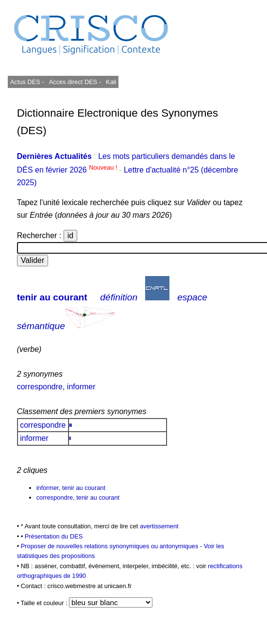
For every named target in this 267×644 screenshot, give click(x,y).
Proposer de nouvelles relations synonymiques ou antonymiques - (112, 546)
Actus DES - (27, 82)
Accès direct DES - (75, 82)
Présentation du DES (54, 536)
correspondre (40, 387)
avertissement (159, 526)
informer (81, 387)
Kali (111, 82)
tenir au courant (52, 297)
